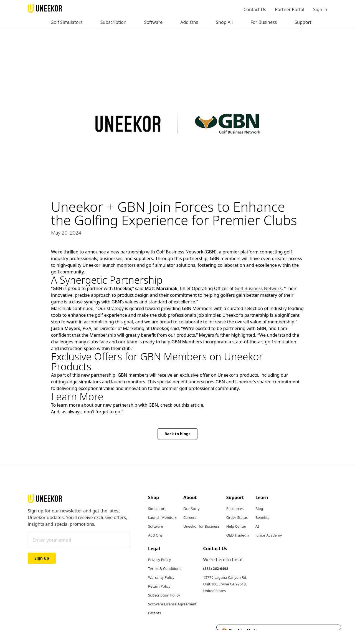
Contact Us (255, 9)
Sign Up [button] (42, 558)
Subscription (113, 22)
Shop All (224, 22)
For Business (264, 22)
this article (192, 405)
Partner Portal (290, 9)
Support (303, 22)
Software (154, 22)
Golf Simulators (67, 22)
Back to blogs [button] (177, 434)
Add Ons (189, 22)
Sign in (320, 9)
